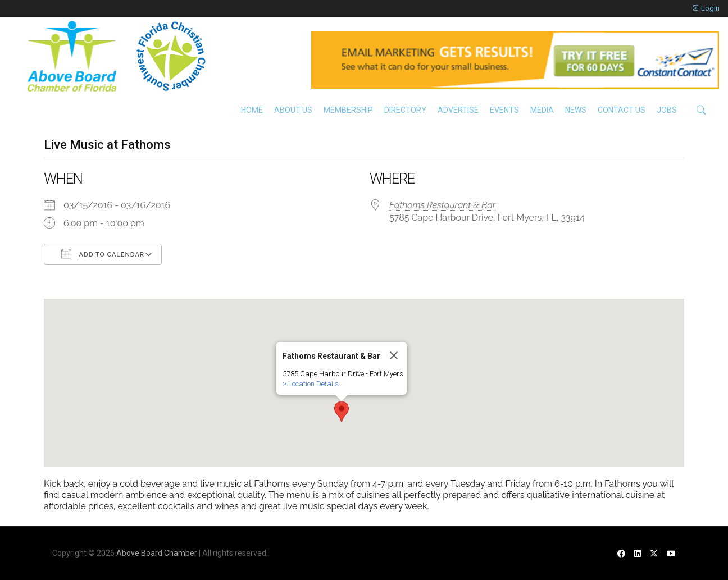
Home (252, 110)
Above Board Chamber (157, 553)
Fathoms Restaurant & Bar (442, 205)
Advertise (458, 110)
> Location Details (311, 384)
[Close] (394, 355)
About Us (293, 110)
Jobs (667, 110)
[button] (342, 412)
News (576, 110)
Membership (348, 110)
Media (542, 110)
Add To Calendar (103, 254)
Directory (405, 110)
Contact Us (622, 110)
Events (504, 110)
